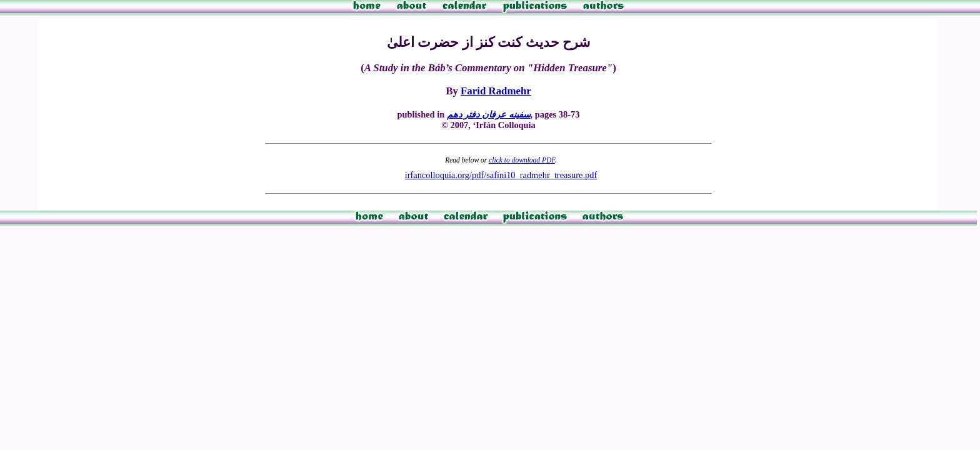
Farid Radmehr (496, 91)
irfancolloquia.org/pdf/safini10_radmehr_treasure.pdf (501, 175)
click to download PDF (522, 160)
